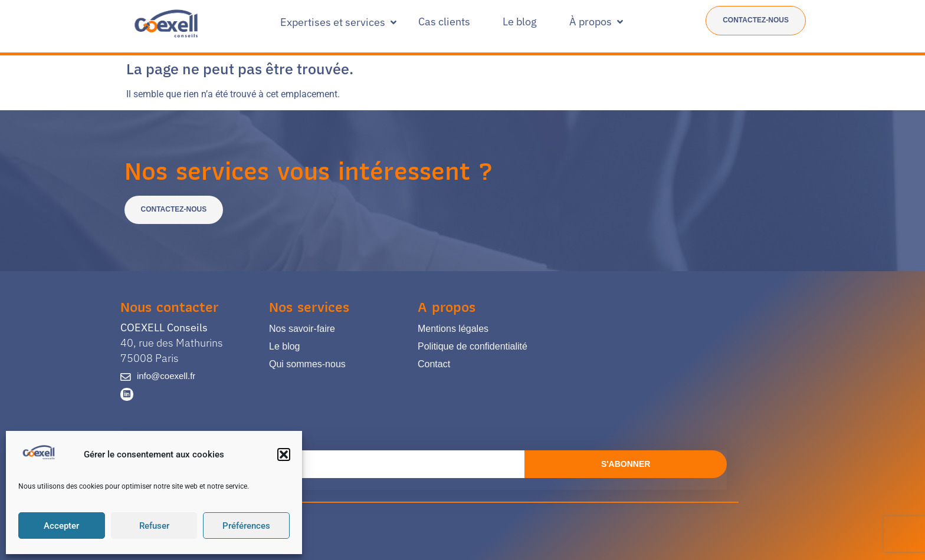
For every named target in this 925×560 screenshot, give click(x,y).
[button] (284, 454)
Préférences (246, 526)
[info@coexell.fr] (125, 377)
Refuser (154, 526)
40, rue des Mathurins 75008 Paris (172, 343)
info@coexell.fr (165, 376)
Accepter (61, 526)
